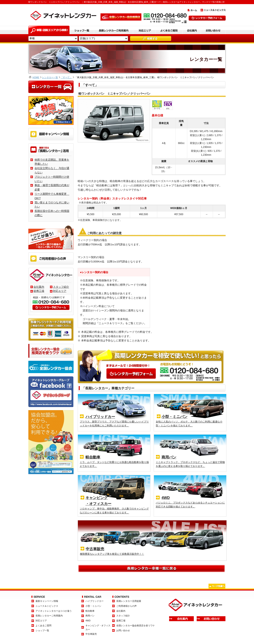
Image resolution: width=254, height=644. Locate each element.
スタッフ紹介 (61, 287)
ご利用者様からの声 (126, 606)
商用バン (90, 616)
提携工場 (39, 291)
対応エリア (60, 291)
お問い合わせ (123, 630)
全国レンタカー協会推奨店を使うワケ (136, 625)
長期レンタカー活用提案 (129, 601)
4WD (88, 621)
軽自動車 (90, 611)
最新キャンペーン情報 (47, 601)
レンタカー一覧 (50, 77)
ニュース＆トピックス (47, 606)
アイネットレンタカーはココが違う (54, 611)
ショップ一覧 (42, 630)
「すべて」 (66, 77)
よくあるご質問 (43, 625)
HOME (36, 77)
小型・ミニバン (93, 606)
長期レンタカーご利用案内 (49, 616)
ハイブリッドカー (95, 601)
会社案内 (39, 287)
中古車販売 (91, 634)
